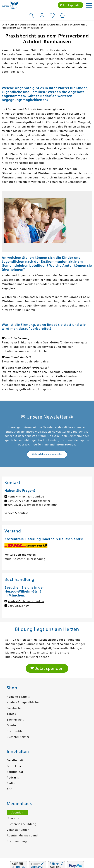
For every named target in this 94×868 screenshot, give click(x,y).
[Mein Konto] (42, 15)
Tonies (11, 714)
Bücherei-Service (18, 737)
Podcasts (13, 778)
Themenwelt (15, 720)
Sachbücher (15, 708)
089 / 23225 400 (18, 501)
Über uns (13, 818)
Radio (11, 783)
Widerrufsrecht (15, 559)
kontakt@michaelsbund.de (26, 497)
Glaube (12, 725)
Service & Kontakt (16, 513)
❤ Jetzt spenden (70, 5)
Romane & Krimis (18, 697)
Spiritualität (15, 772)
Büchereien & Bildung (22, 824)
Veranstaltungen (18, 830)
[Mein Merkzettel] (52, 16)
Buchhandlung (17, 841)
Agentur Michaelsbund (22, 836)
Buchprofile (15, 731)
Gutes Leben (15, 766)
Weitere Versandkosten (20, 555)
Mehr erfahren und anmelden (47, 454)
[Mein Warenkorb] (62, 15)
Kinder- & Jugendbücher (23, 702)
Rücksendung (36, 559)
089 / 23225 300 (17, 505)
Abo (10, 789)
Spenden (17, 813)
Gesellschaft (15, 760)
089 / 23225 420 (18, 606)
